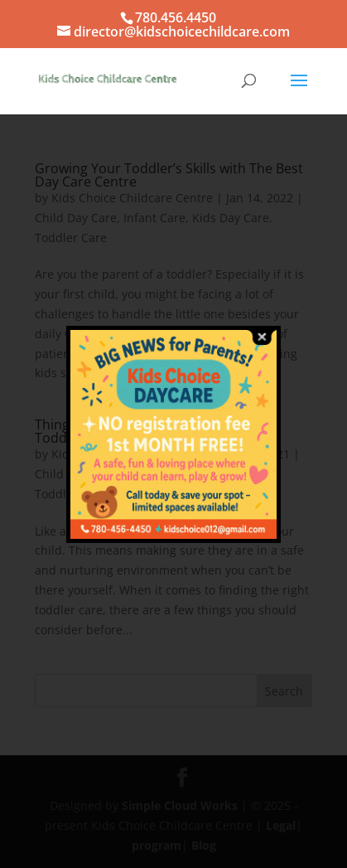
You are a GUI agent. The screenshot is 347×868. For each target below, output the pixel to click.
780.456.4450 (176, 17)
